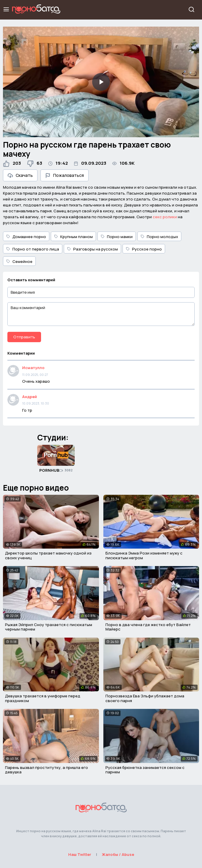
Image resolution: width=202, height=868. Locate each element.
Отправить (24, 337)
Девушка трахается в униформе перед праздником (43, 698)
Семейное (19, 261)
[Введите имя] (101, 292)
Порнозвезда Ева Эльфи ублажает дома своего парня (145, 698)
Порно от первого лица (33, 249)
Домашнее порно (26, 237)
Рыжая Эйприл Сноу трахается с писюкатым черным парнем (49, 627)
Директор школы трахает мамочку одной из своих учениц (48, 555)
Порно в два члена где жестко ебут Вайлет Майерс (148, 627)
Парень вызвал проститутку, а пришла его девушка (47, 770)
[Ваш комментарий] (101, 314)
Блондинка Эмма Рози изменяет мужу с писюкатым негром (144, 555)
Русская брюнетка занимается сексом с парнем (145, 770)
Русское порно (144, 249)
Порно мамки (117, 237)
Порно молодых (159, 237)
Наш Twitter (80, 854)
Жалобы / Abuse (118, 854)
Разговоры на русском (92, 249)
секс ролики (165, 217)
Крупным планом (73, 237)
